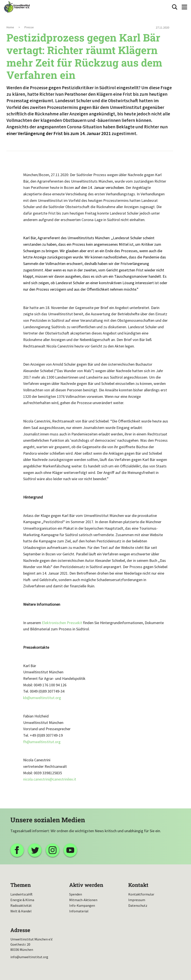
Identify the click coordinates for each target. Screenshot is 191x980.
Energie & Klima (22, 900)
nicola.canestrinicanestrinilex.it (50, 779)
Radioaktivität (21, 905)
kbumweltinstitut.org (42, 698)
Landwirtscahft (22, 894)
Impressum (137, 900)
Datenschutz (138, 905)
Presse (29, 27)
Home (10, 27)
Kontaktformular (141, 894)
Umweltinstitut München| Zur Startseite (17, 7)
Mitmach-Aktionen (83, 900)
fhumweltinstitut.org (42, 742)
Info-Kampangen (82, 905)
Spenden (76, 894)
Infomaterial (79, 911)
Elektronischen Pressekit (62, 623)
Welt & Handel (21, 911)
